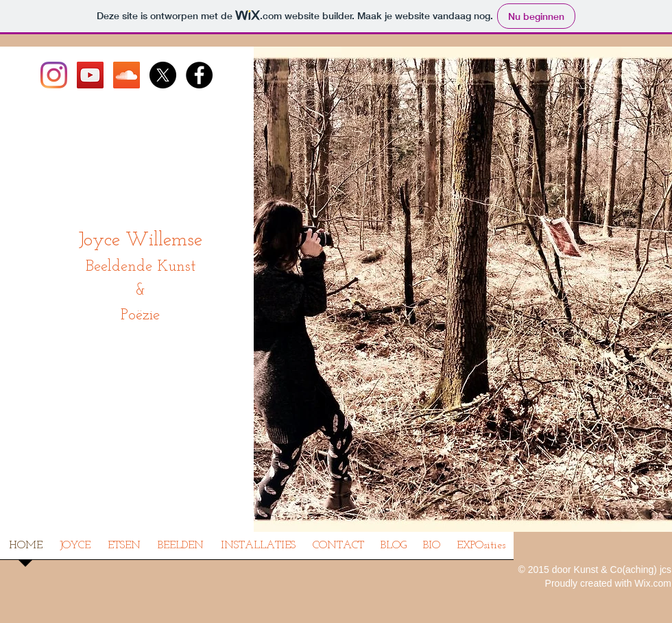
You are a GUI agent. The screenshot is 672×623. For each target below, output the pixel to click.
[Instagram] (54, 75)
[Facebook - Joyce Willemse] (199, 75)
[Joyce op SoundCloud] (127, 75)
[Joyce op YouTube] (90, 75)
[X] (163, 75)
